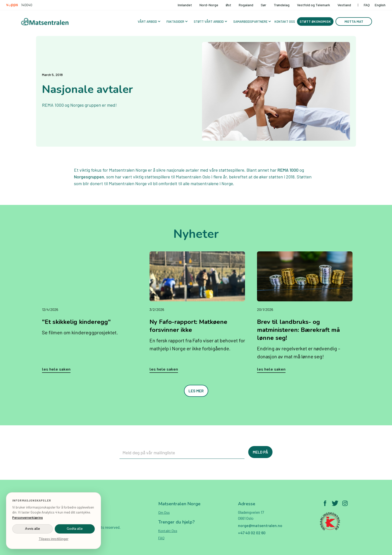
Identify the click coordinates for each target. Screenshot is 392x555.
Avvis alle (32, 529)
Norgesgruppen (89, 177)
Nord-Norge (209, 5)
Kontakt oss (168, 531)
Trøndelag (282, 5)
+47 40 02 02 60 (252, 533)
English (380, 5)
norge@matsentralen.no (260, 525)
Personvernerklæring (27, 518)
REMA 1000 (288, 170)
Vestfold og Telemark (313, 5)
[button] (149, 21)
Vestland (344, 5)
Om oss (164, 512)
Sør (263, 5)
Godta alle (75, 529)
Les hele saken (56, 369)
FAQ (367, 5)
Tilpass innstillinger (54, 539)
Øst (228, 5)
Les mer (196, 391)
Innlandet (185, 5)
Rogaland (246, 5)
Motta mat (354, 21)
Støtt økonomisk (315, 21)
